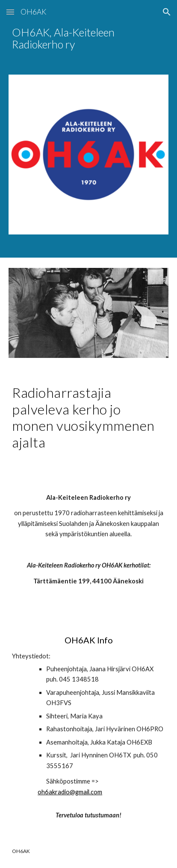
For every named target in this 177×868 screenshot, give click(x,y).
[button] (10, 12)
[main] (88, 39)
